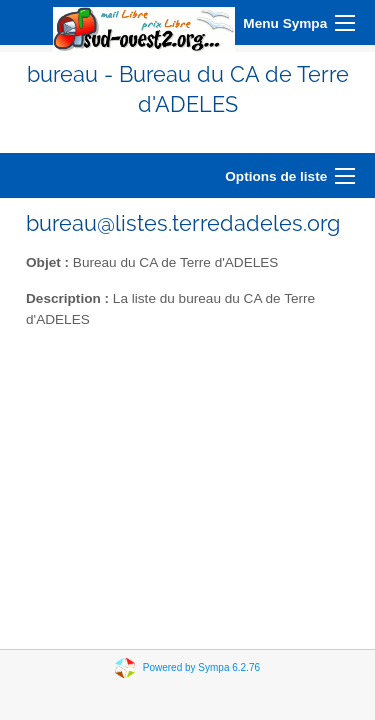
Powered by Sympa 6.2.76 (201, 666)
